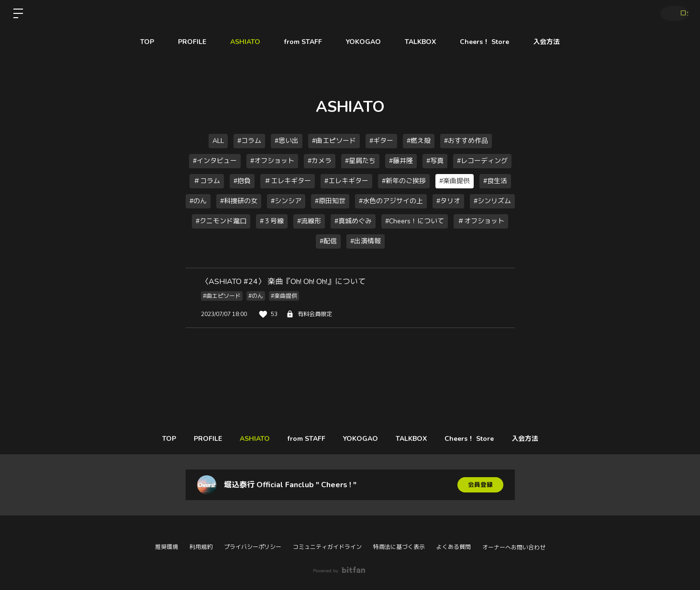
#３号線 (272, 221)
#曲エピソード (334, 141)
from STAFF (303, 42)
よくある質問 (454, 547)
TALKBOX (420, 42)
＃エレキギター (288, 181)
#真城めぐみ (353, 221)
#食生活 (495, 181)
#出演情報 (366, 241)
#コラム (249, 141)
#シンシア (286, 201)
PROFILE (192, 42)
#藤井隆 (401, 161)
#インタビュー (215, 161)
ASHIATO (245, 42)
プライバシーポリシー (253, 547)
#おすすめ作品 (466, 141)
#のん (198, 201)
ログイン (671, 13)
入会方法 (546, 42)
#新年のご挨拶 (404, 181)
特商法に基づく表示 (399, 547)
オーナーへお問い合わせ (514, 547)
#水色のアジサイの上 (391, 201)
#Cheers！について (415, 221)
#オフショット (272, 161)
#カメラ (320, 161)
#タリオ (448, 201)
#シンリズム (492, 201)
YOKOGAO (363, 42)
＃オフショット (481, 221)
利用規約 (201, 547)
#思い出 (287, 141)
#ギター (381, 141)
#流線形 (309, 221)
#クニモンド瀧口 (221, 221)
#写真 (435, 161)
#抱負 (242, 181)
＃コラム (207, 181)
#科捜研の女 (239, 201)
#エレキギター (346, 181)
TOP (147, 42)
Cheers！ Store (484, 42)
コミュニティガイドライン (327, 547)
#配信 (328, 241)
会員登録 (480, 485)
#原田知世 (330, 201)
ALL (218, 141)
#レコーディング (482, 161)
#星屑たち (360, 161)
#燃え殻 (419, 141)
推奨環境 (167, 547)
